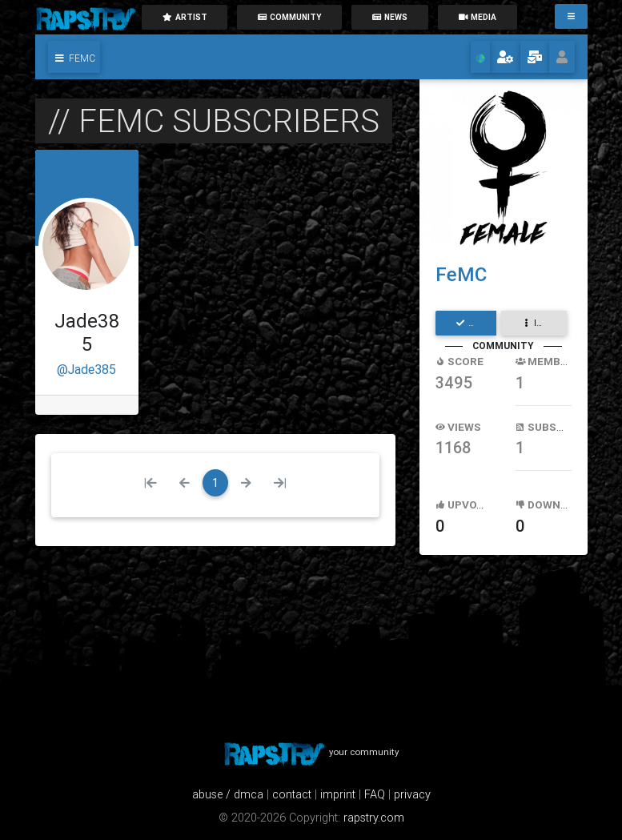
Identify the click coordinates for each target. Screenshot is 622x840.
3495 (454, 382)
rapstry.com (374, 818)
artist (185, 17)
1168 (453, 447)
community (290, 17)
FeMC (461, 274)
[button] (74, 57)
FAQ (375, 794)
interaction (544, 323)
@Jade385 (86, 369)
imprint (338, 794)
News (390, 17)
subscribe (476, 323)
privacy (412, 794)
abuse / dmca (228, 794)
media (477, 17)
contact (292, 794)
